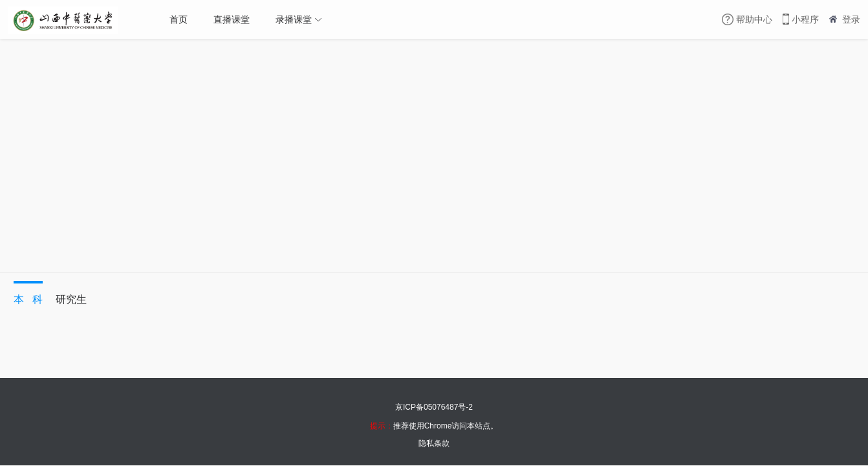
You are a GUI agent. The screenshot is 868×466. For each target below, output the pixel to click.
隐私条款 (434, 443)
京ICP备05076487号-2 (434, 407)
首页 (179, 19)
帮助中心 (754, 19)
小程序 (805, 19)
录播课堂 (294, 19)
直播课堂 (232, 19)
